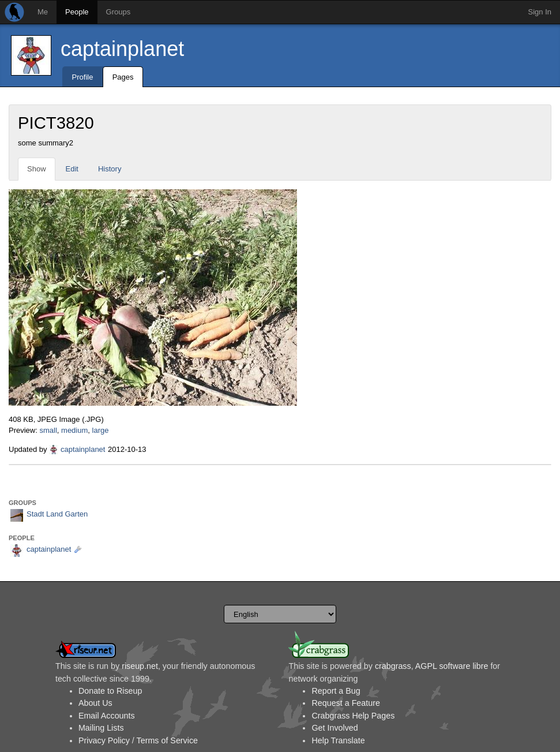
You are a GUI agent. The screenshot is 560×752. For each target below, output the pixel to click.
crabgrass (393, 666)
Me (43, 12)
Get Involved (335, 728)
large (101, 430)
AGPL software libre (452, 666)
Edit (72, 169)
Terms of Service (167, 740)
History (110, 169)
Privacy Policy (104, 740)
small (48, 430)
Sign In (540, 12)
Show (37, 169)
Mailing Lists (101, 728)
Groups (119, 12)
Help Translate (338, 740)
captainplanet (122, 49)
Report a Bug (336, 691)
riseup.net (140, 666)
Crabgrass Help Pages (353, 716)
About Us (95, 703)
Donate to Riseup (110, 691)
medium (74, 430)
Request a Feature (345, 703)
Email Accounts (107, 716)
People (77, 12)
